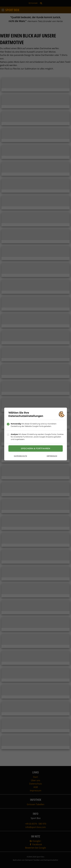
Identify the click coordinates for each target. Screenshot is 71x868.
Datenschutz (20, 456)
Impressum (52, 456)
